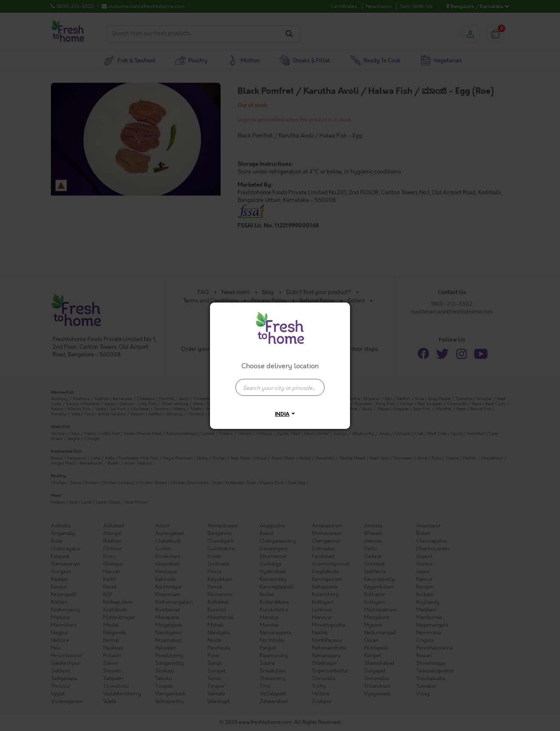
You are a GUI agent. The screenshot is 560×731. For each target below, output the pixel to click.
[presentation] (280, 387)
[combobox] (280, 383)
